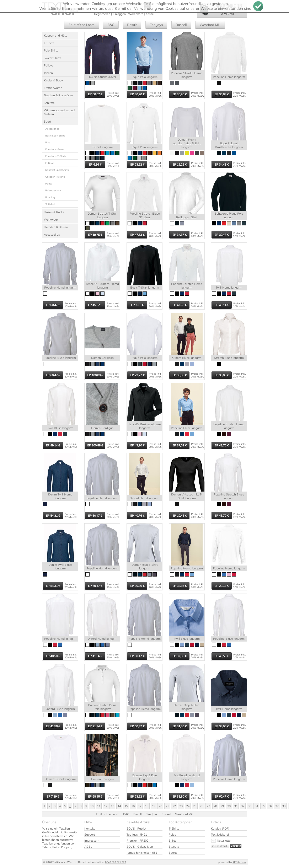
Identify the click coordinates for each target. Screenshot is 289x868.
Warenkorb (136, 14)
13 (112, 806)
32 (243, 806)
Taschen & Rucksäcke (58, 95)
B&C (111, 25)
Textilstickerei (220, 835)
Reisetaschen (53, 190)
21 (167, 806)
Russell (181, 25)
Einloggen (119, 14)
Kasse (150, 14)
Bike (48, 142)
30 (229, 806)
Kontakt (90, 829)
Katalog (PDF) (220, 829)
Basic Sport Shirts (55, 136)
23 (181, 806)
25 (195, 806)
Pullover (49, 65)
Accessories (52, 129)
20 (160, 806)
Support (90, 835)
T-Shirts (49, 43)
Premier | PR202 (137, 841)
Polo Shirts (51, 50)
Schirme (49, 103)
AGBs (88, 847)
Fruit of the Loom (82, 25)
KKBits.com (239, 862)
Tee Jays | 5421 (137, 835)
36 (270, 806)
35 (263, 806)
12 (106, 806)
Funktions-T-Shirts (56, 156)
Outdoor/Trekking (55, 177)
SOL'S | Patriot (136, 829)
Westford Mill (210, 25)
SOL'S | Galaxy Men (140, 847)
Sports (173, 853)
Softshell (50, 204)
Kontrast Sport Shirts (57, 170)
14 (119, 806)
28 (215, 806)
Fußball (50, 163)
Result (132, 25)
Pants (49, 184)
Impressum (92, 841)
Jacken (48, 73)
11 (99, 806)
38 (284, 806)
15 (126, 806)
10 (92, 806)
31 (236, 806)
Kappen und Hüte (56, 36)
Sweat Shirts (52, 58)
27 (208, 806)
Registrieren (102, 14)
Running (50, 197)
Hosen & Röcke (54, 212)
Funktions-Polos (55, 149)
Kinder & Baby (53, 80)
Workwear (51, 220)
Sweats (174, 847)
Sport (47, 122)
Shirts (173, 841)
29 (222, 806)
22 (174, 806)
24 (188, 806)
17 (140, 806)
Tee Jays (156, 25)
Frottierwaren (53, 88)
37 (277, 806)
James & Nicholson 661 (142, 853)
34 (256, 806)
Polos (172, 835)
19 (154, 806)
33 (250, 806)
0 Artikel (227, 14)
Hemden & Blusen (56, 227)
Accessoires (52, 235)
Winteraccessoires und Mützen (59, 112)
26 (202, 806)
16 (133, 806)
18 (147, 806)
